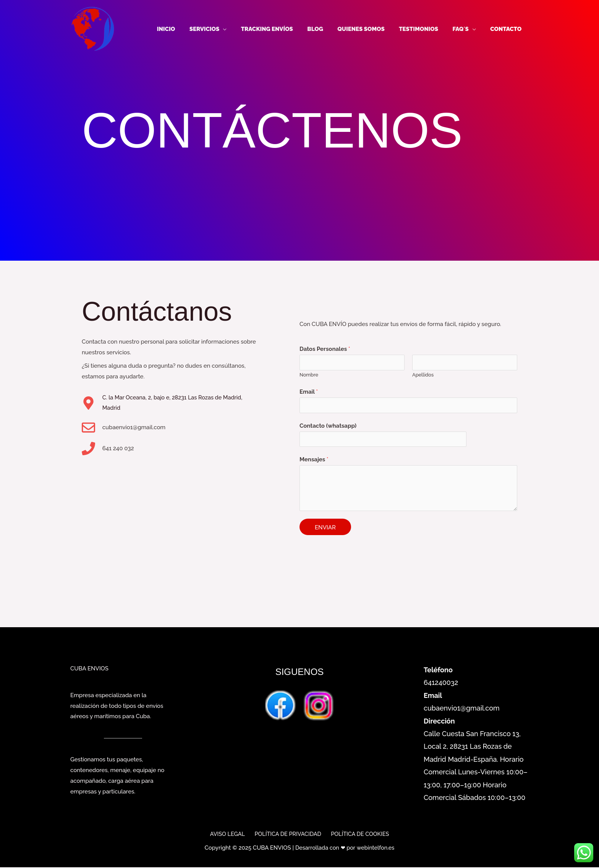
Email (309, 392)
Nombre (309, 375)
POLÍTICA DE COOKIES (358, 835)
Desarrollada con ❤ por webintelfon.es (345, 849)
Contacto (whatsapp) (328, 427)
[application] (242, 29)
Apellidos (423, 375)
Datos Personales (325, 348)
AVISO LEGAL (229, 835)
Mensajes (314, 461)
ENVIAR (325, 529)
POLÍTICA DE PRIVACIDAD (287, 835)
